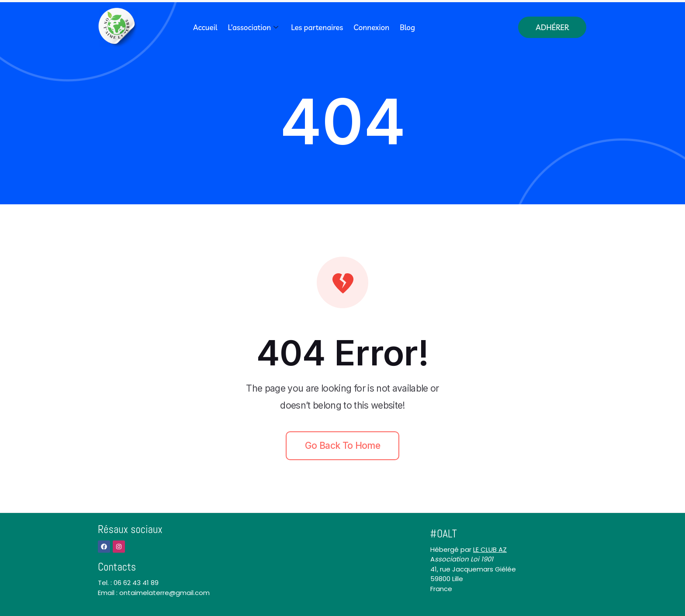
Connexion (371, 27)
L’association (254, 27)
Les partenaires (317, 27)
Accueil (205, 27)
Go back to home (342, 446)
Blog (407, 27)
